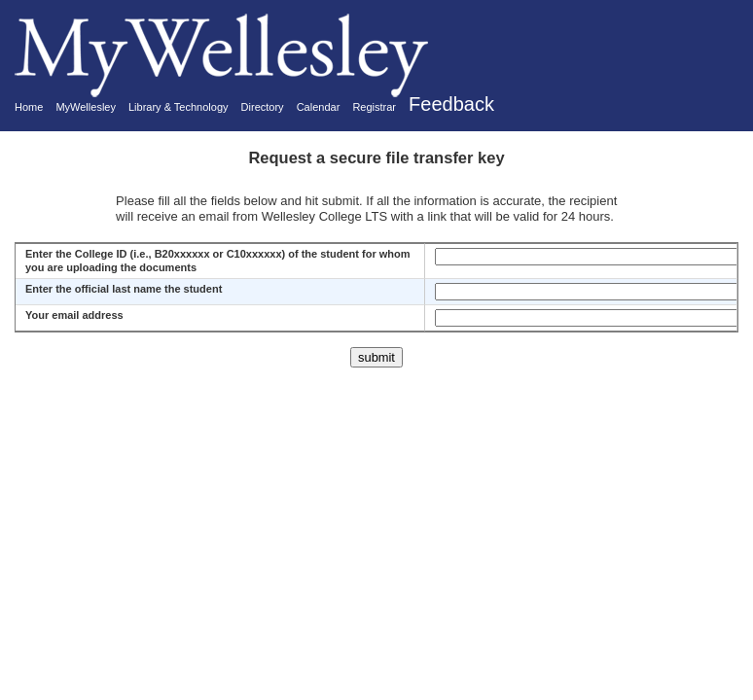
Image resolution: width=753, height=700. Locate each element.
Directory (263, 107)
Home (29, 107)
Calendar (319, 107)
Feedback (451, 104)
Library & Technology (179, 107)
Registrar (374, 107)
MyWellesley (86, 107)
